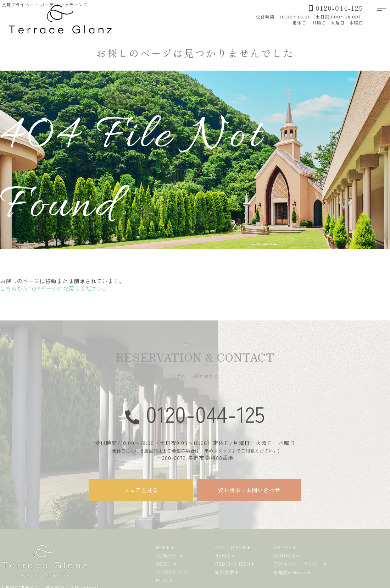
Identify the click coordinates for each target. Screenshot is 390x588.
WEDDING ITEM (232, 564)
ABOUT (164, 564)
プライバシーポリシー (298, 564)
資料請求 (224, 572)
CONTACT (284, 556)
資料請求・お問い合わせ (249, 490)
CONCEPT (167, 556)
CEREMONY (169, 572)
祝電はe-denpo (290, 572)
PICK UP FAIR (230, 547)
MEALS (223, 556)
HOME (163, 547)
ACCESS (283, 547)
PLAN (162, 580)
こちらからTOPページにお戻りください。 (54, 288)
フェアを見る (141, 490)
